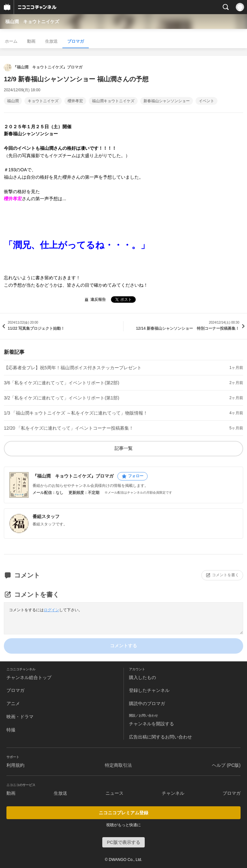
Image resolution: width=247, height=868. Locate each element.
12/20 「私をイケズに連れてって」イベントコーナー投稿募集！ (69, 428)
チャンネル (173, 793)
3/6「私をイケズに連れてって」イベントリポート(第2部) (62, 383)
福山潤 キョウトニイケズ (32, 22)
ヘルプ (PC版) (226, 765)
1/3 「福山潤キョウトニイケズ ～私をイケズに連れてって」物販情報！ (76, 413)
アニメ (13, 703)
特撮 (11, 730)
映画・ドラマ (20, 717)
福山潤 (13, 101)
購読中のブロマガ (147, 703)
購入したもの (142, 677)
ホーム (11, 41)
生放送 (51, 41)
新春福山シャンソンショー (167, 101)
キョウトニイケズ (43, 101)
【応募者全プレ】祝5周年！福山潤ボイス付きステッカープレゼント (73, 368)
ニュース (114, 793)
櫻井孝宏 (75, 101)
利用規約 (15, 765)
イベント (206, 101)
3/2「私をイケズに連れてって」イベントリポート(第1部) (62, 398)
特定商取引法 (118, 765)
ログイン (51, 610)
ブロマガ (76, 41)
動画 (31, 41)
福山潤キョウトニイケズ (113, 101)
